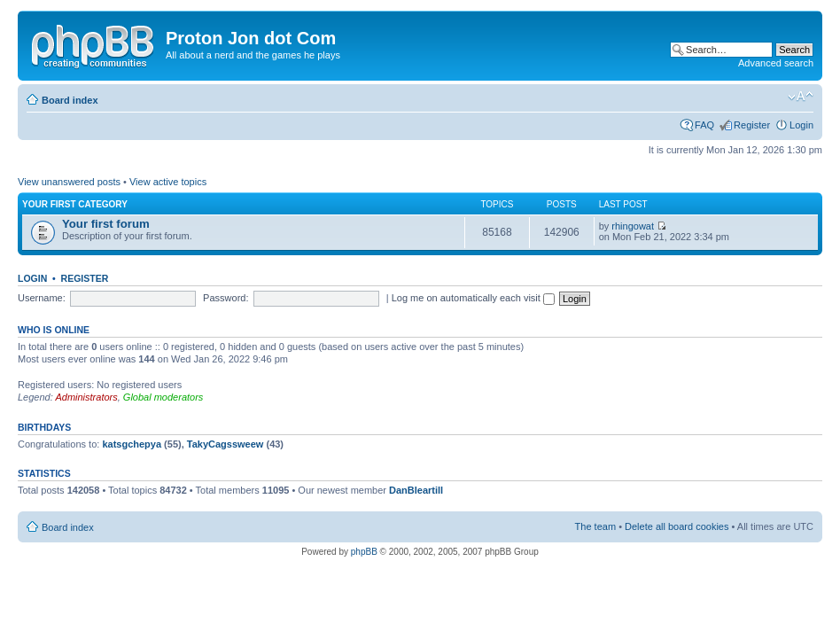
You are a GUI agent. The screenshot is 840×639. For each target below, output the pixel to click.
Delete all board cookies (677, 526)
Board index (70, 100)
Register (752, 125)
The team (595, 526)
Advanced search (776, 63)
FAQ (704, 125)
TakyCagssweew (226, 444)
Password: (226, 298)
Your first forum (106, 224)
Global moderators (163, 397)
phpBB (364, 552)
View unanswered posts (69, 182)
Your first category (75, 204)
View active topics (168, 182)
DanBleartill (416, 490)
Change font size (801, 97)
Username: (42, 298)
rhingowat (633, 226)
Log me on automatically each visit (473, 298)
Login (801, 125)
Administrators (86, 397)
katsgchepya (132, 444)
